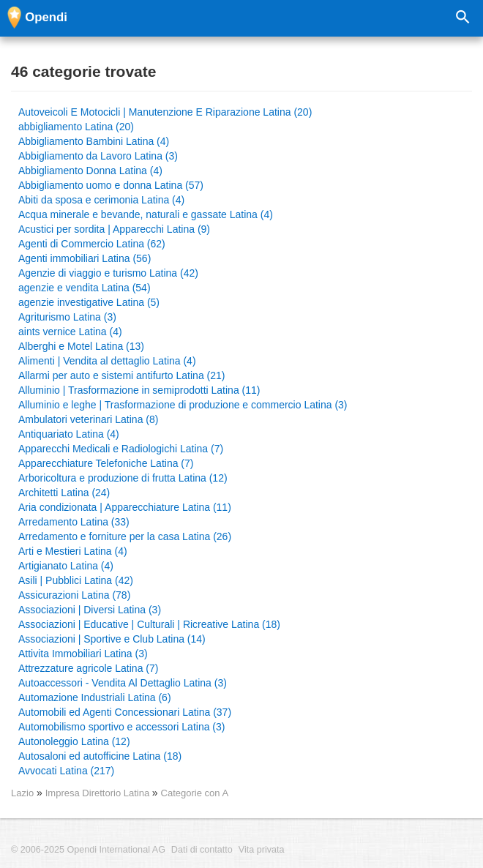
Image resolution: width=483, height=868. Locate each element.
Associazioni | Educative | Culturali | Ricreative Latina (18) (149, 624)
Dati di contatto (202, 850)
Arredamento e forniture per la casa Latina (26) (125, 536)
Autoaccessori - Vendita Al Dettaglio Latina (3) (123, 683)
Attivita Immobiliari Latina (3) (83, 654)
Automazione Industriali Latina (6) (95, 697)
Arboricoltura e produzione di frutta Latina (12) (123, 478)
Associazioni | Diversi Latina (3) (90, 610)
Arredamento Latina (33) (74, 522)
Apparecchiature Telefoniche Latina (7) (106, 463)
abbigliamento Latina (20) (76, 127)
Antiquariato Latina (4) (69, 434)
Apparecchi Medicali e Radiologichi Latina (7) (121, 449)
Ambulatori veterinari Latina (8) (88, 419)
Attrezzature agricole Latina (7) (88, 668)
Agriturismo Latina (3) (67, 317)
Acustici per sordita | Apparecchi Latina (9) (114, 229)
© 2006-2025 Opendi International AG (88, 850)
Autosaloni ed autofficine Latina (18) (100, 756)
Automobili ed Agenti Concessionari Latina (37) (125, 712)
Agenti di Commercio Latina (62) (92, 244)
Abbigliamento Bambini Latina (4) (94, 141)
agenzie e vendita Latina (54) (85, 288)
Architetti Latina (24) (64, 493)
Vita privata (262, 850)
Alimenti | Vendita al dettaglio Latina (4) (107, 361)
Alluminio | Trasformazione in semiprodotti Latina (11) (139, 390)
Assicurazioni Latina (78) (74, 595)
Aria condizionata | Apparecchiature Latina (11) (125, 507)
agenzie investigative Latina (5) (89, 302)
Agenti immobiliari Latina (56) (85, 258)
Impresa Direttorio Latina (99, 793)
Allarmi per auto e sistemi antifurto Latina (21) (121, 375)
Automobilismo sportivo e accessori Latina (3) (121, 727)
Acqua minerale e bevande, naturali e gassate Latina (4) (146, 214)
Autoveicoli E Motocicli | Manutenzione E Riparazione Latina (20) (165, 112)
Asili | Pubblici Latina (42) (76, 580)
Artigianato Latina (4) (66, 566)
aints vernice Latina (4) (70, 332)
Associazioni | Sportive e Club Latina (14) (112, 639)
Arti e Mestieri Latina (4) (73, 551)
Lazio (22, 793)
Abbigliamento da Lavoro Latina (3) (98, 156)
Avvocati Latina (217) (66, 771)
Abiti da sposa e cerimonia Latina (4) (101, 200)
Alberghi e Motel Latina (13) (81, 346)
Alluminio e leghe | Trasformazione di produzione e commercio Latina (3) (183, 405)
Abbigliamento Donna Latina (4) (90, 171)
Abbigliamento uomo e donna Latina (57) (111, 185)
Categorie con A (195, 793)
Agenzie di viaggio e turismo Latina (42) (108, 273)
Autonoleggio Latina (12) (74, 741)
